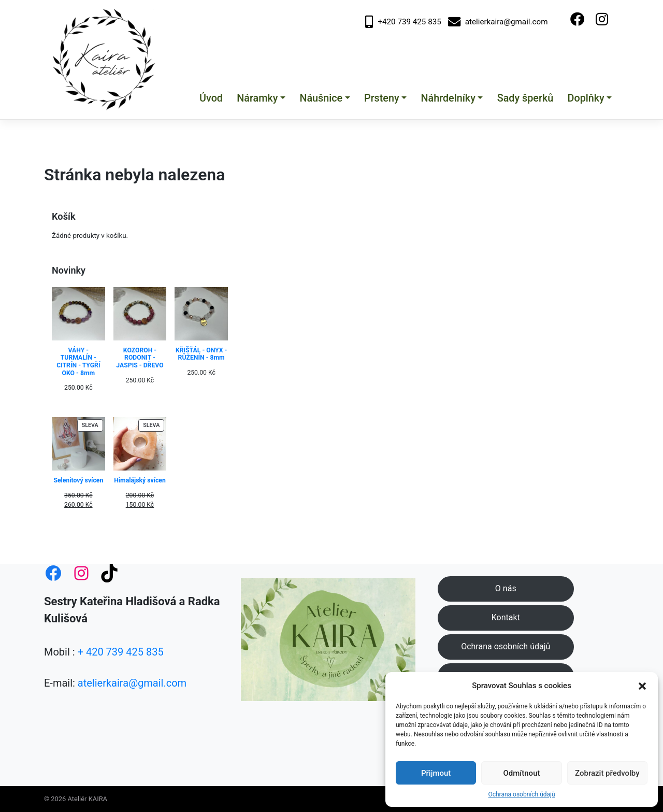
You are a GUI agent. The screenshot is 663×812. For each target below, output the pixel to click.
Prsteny (382, 98)
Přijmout (436, 773)
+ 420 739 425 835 (121, 652)
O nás (506, 588)
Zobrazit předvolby (607, 773)
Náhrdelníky (448, 98)
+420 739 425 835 (403, 22)
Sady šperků (525, 98)
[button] (642, 686)
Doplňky (586, 98)
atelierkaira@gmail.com (498, 22)
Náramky (257, 98)
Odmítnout (522, 773)
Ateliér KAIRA (88, 799)
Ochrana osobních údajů (521, 794)
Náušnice (321, 98)
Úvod (211, 98)
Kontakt (506, 617)
